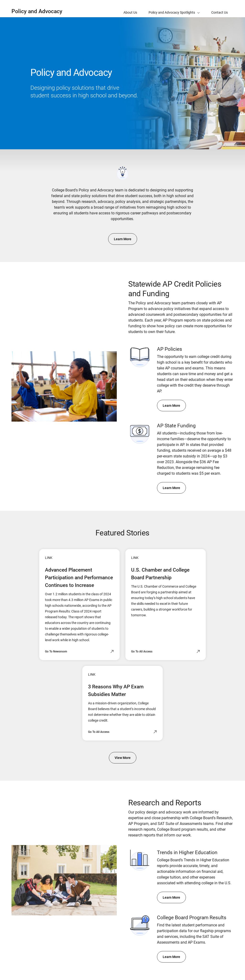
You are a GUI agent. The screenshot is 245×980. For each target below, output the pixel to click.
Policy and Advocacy (37, 11)
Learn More (123, 239)
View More (123, 758)
